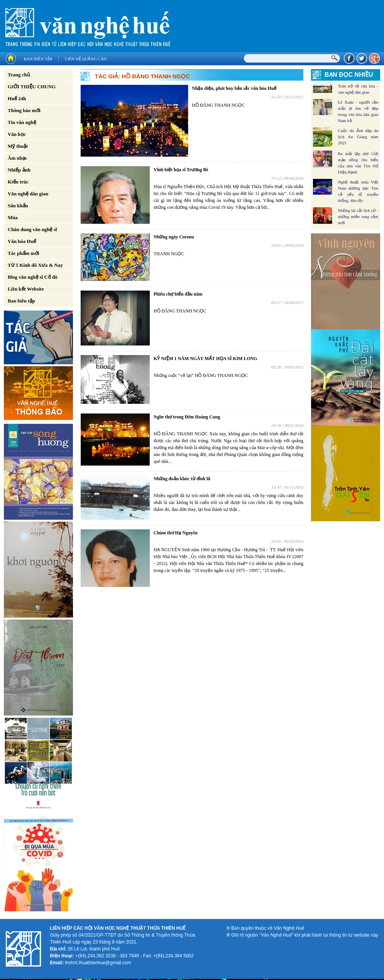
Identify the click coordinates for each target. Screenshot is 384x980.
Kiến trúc (18, 182)
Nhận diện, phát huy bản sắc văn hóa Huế (234, 88)
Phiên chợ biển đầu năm (178, 294)
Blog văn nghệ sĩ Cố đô (33, 277)
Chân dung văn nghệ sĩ (32, 229)
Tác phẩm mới (23, 253)
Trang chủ (19, 75)
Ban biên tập (38, 59)
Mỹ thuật (18, 146)
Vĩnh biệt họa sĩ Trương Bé (181, 170)
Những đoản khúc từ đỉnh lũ (182, 479)
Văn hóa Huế (22, 241)
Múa (13, 217)
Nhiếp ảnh (19, 170)
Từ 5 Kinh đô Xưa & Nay (35, 265)
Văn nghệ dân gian (28, 194)
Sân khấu (18, 206)
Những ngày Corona (174, 237)
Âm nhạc (17, 158)
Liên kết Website (26, 289)
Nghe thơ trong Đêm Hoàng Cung (187, 417)
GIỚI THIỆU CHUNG (32, 87)
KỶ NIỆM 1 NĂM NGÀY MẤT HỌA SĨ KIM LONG (205, 359)
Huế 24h (17, 98)
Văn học (17, 134)
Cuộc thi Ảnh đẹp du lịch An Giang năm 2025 (358, 137)
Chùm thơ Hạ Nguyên (175, 533)
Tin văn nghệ (22, 122)
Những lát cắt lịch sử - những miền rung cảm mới (358, 216)
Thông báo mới (24, 110)
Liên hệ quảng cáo (86, 59)
